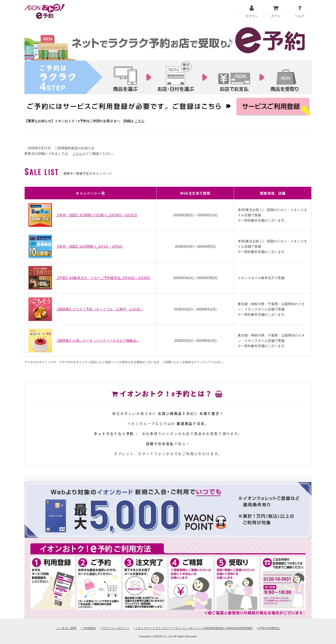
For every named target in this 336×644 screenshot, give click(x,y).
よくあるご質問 (59, 628)
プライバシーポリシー (112, 628)
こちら (140, 121)
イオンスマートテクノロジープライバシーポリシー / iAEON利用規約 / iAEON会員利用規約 (196, 628)
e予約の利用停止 (276, 628)
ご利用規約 (83, 628)
